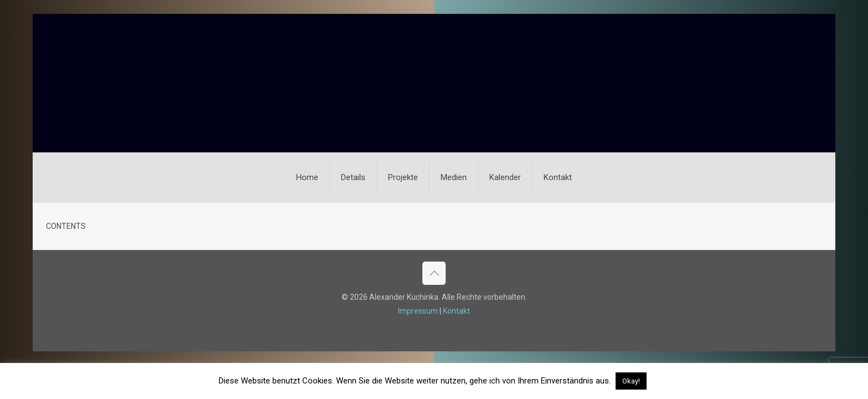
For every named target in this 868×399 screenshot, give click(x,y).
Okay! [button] (631, 381)
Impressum (418, 311)
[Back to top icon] (434, 273)
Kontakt (456, 311)
